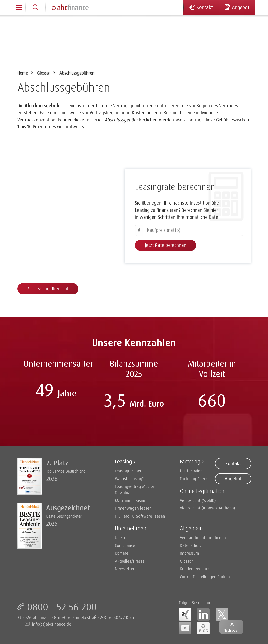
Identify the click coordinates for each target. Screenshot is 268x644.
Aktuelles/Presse (130, 561)
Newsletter (125, 569)
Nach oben (231, 630)
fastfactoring (191, 471)
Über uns (123, 537)
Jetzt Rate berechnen (166, 245)
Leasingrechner (128, 471)
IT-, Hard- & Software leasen (140, 516)
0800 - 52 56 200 (62, 607)
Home (23, 73)
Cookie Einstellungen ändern (205, 576)
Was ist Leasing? (129, 478)
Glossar (44, 73)
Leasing (123, 461)
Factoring (190, 461)
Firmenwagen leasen (133, 508)
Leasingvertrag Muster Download (134, 490)
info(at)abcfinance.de (52, 624)
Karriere (122, 553)
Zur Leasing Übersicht (48, 289)
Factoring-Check (194, 478)
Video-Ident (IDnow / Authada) (207, 508)
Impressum (190, 553)
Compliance (125, 545)
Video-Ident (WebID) (198, 500)
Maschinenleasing (131, 500)
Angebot (233, 479)
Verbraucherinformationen (203, 537)
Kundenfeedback (195, 569)
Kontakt (233, 463)
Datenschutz (191, 545)
